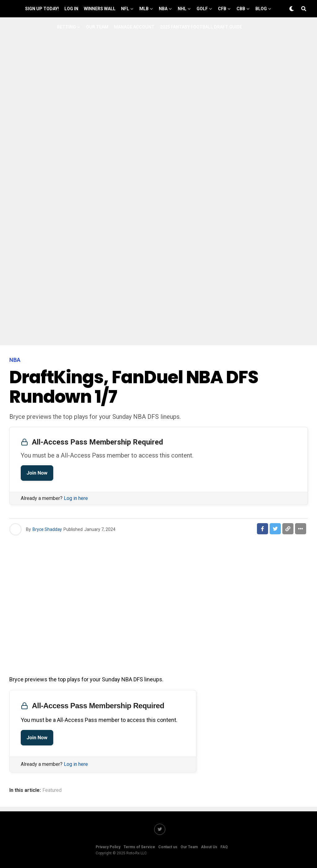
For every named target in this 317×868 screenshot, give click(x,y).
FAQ (224, 847)
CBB (241, 9)
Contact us (168, 847)
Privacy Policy (108, 847)
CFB (222, 9)
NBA (163, 9)
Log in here (76, 498)
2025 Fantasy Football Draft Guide (201, 27)
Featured (52, 790)
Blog (261, 9)
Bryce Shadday (47, 529)
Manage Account (134, 27)
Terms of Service (139, 847)
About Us (209, 847)
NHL (182, 9)
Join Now (37, 473)
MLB (144, 9)
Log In (71, 9)
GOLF (202, 9)
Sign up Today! (42, 9)
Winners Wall (100, 9)
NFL (125, 9)
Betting (66, 27)
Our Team (97, 27)
